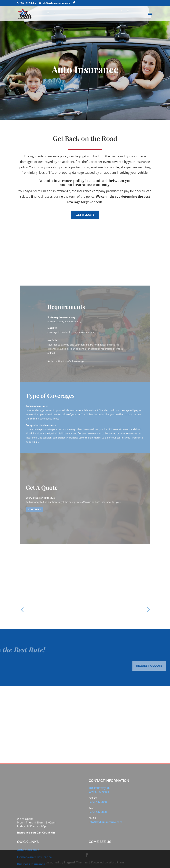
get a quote (85, 215)
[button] (22, 609)
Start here (50, 480)
